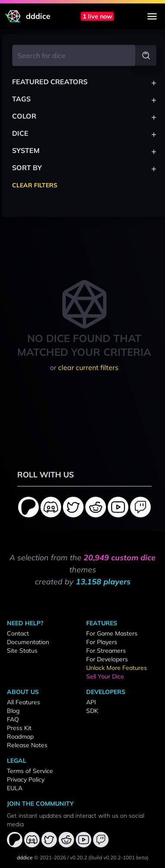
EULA (15, 788)
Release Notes (27, 745)
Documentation (28, 642)
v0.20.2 (78, 857)
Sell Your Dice (105, 676)
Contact (18, 633)
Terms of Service (30, 771)
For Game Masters (112, 633)
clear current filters (88, 367)
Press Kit (19, 728)
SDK (92, 711)
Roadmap (20, 737)
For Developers (107, 659)
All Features (23, 702)
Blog (13, 711)
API (91, 702)
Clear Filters (35, 185)
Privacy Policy (26, 779)
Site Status (22, 651)
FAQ (13, 719)
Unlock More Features (117, 668)
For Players (102, 642)
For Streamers (106, 651)
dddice (25, 857)
